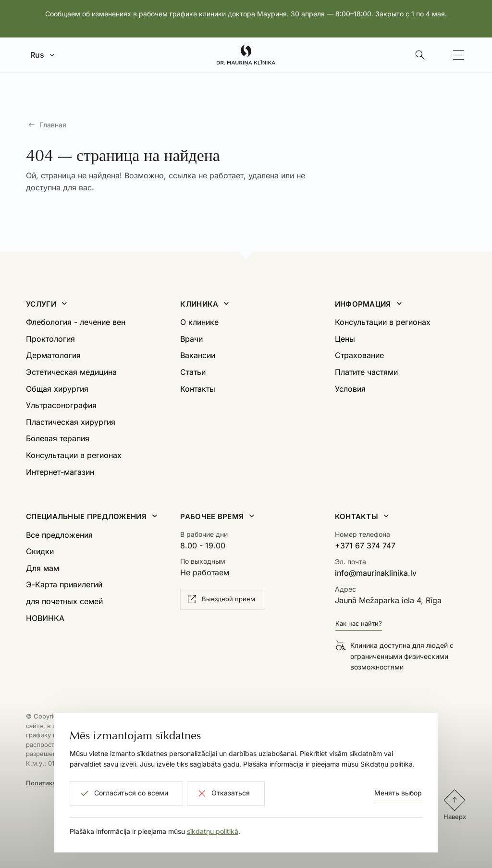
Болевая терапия (58, 438)
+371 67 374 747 (365, 546)
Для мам (43, 568)
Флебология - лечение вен (76, 322)
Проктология (50, 339)
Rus (37, 55)
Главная (53, 125)
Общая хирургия (57, 389)
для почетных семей (64, 601)
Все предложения (59, 535)
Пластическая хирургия (71, 422)
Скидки (40, 551)
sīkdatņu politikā (213, 831)
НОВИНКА (45, 618)
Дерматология (53, 355)
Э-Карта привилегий (64, 584)
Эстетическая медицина (71, 372)
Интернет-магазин (60, 472)
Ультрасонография (61, 405)
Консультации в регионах (74, 455)
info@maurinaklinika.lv (376, 573)
